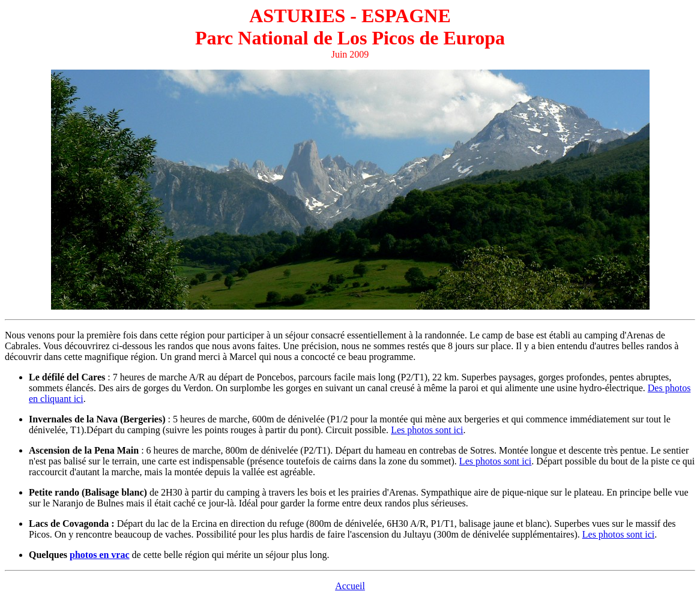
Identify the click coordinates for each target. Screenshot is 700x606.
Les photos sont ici (427, 430)
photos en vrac (100, 555)
